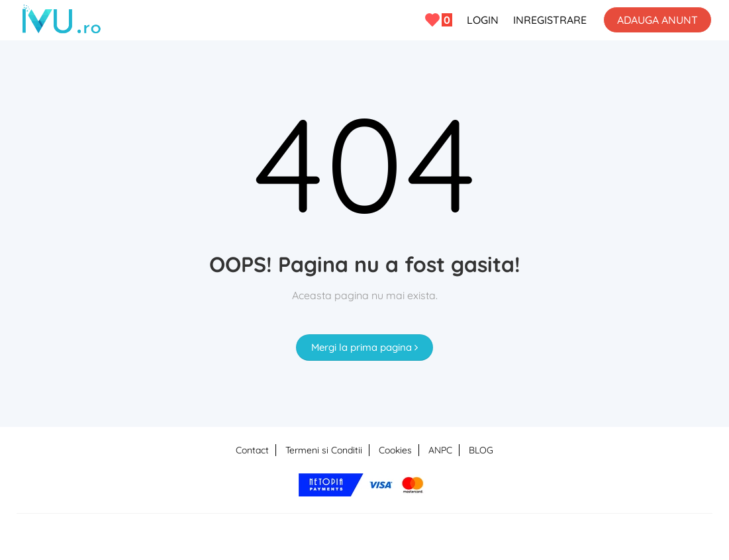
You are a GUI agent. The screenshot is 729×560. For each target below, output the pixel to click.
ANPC (440, 450)
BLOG (481, 450)
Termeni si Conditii (324, 450)
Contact (252, 450)
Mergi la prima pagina (364, 347)
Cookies (395, 450)
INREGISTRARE (550, 20)
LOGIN (483, 20)
